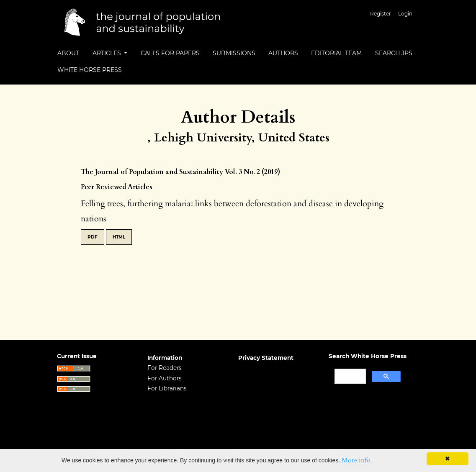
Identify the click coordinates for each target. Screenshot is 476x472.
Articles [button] (108, 53)
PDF (93, 237)
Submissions (234, 53)
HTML (119, 237)
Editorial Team (336, 53)
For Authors (165, 378)
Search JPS (394, 53)
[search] (349, 376)
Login (405, 14)
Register (381, 14)
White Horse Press (90, 70)
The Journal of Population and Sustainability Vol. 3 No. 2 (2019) (180, 172)
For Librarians (167, 388)
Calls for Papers (170, 53)
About (68, 53)
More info (356, 460)
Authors (283, 53)
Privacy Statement (266, 358)
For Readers (165, 368)
